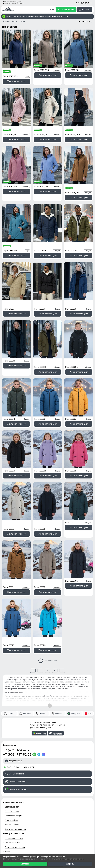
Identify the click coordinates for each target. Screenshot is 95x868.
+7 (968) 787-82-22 (17, 698)
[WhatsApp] (35, 698)
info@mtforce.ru (16, 705)
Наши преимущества (14, 782)
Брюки (42, 657)
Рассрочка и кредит (13, 760)
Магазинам (9, 823)
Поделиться (85, 21)
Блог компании (11, 805)
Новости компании (13, 832)
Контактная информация (15, 773)
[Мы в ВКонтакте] (11, 843)
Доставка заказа (12, 751)
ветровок (70, 647)
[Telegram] (39, 698)
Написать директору (18, 733)
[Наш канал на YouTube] (22, 843)
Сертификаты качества (15, 791)
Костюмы (27, 657)
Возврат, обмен (11, 764)
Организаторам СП (13, 814)
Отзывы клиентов (12, 787)
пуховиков (17, 649)
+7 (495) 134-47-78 (17, 694)
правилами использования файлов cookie (68, 859)
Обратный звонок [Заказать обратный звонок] (17, 718)
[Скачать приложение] (39, 677)
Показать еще (48, 605)
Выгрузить (76, 657)
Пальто (58, 657)
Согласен (25, 864)
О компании (10, 827)
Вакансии (9, 836)
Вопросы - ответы (12, 769)
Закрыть (70, 864)
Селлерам (9, 818)
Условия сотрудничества (18, 809)
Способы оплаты (12, 755)
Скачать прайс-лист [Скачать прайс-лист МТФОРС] (18, 726)
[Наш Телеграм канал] (6, 843)
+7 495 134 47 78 (83, 3)
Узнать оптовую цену (16, 75)
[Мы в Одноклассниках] (16, 843)
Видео (7, 796)
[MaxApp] (44, 698)
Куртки (10, 657)
